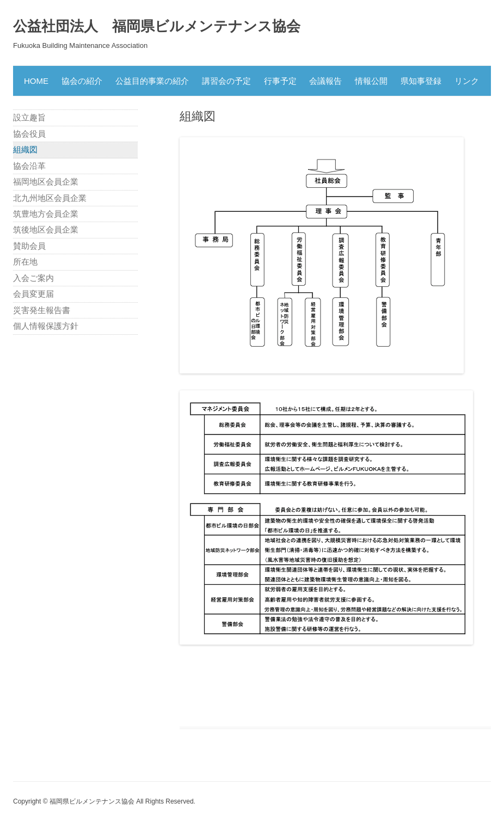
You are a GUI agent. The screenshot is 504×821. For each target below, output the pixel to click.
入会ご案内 (33, 278)
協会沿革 (29, 166)
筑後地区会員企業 (46, 229)
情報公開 (371, 81)
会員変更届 (33, 294)
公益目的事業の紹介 (152, 81)
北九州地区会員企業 (50, 198)
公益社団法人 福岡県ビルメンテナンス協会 (157, 26)
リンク (467, 81)
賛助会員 (29, 246)
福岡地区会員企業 (46, 182)
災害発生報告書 (42, 310)
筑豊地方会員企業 (46, 214)
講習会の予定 (226, 81)
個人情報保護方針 (46, 326)
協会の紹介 (82, 81)
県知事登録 (421, 81)
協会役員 (29, 134)
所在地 (25, 262)
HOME (36, 81)
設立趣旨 (29, 117)
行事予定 (280, 81)
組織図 (25, 149)
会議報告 (325, 81)
